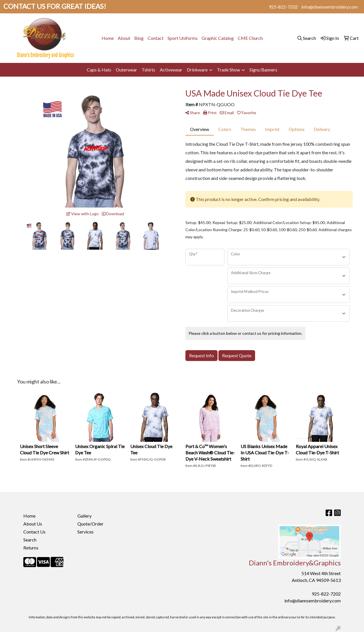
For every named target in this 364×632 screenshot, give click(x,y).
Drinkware (197, 70)
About (124, 38)
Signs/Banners (263, 70)
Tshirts (148, 70)
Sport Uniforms (183, 38)
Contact (156, 38)
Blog (139, 38)
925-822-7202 (283, 7)
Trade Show (228, 70)
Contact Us (34, 532)
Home (108, 38)
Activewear (171, 70)
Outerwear (126, 70)
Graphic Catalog (218, 38)
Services (85, 532)
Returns (31, 548)
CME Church (250, 38)
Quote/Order (90, 524)
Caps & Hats (99, 70)
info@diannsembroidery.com (330, 7)
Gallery (84, 516)
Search (30, 540)
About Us (33, 524)
